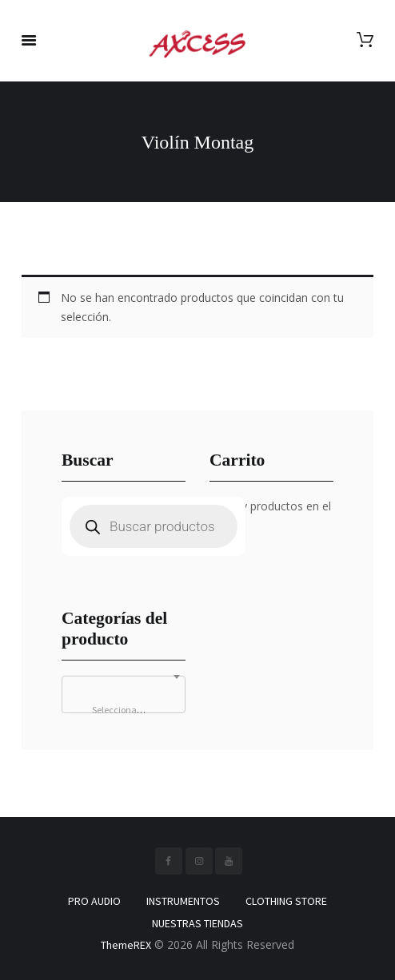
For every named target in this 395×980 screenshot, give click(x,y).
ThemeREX (126, 945)
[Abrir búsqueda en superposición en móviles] (154, 526)
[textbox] (124, 710)
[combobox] (124, 694)
